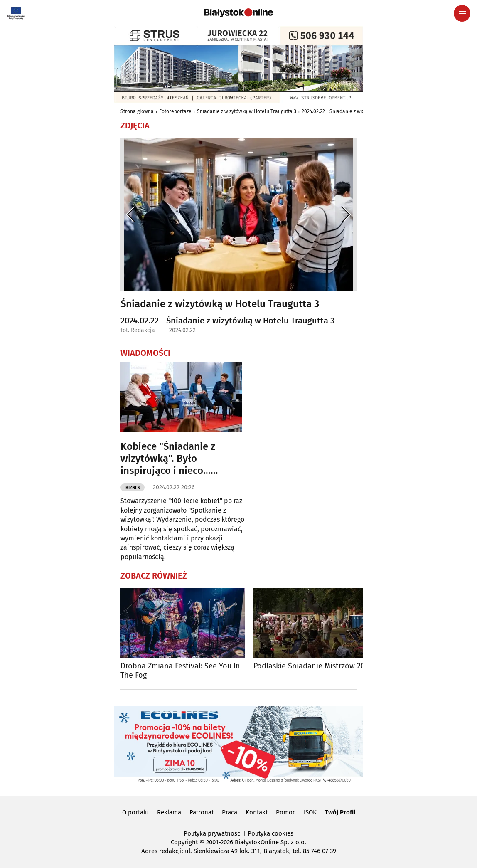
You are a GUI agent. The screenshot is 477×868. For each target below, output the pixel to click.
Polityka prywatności (213, 833)
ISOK (310, 812)
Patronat (202, 812)
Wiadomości (145, 353)
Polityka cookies (270, 833)
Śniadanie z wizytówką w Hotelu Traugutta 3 (247, 111)
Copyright (184, 842)
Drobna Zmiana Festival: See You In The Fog (180, 671)
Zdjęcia (135, 126)
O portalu (135, 812)
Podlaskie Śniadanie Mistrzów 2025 (313, 666)
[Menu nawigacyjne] (462, 13)
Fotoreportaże (175, 111)
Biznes (133, 488)
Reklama (169, 812)
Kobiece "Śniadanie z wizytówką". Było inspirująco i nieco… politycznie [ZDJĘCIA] (168, 459)
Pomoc (286, 812)
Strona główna (137, 111)
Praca (230, 812)
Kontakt (257, 812)
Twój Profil (340, 812)
